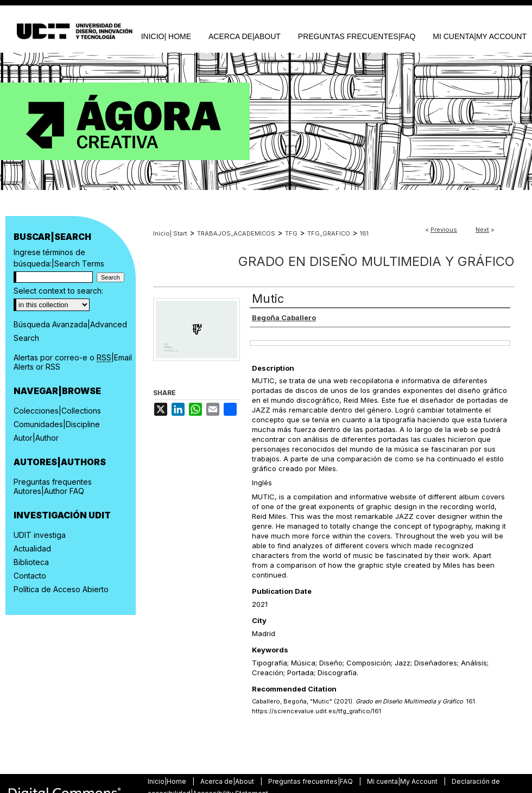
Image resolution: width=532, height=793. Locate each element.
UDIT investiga (40, 535)
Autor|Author (36, 438)
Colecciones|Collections (57, 411)
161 (364, 233)
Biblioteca (31, 562)
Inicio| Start (170, 233)
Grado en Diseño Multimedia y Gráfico (376, 261)
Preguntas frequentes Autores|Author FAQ (53, 486)
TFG (291, 233)
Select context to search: (58, 291)
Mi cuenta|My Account (403, 781)
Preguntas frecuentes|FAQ (311, 781)
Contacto (30, 576)
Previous (444, 230)
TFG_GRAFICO (329, 233)
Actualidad (32, 548)
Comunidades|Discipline (57, 424)
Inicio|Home (168, 781)
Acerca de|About (228, 781)
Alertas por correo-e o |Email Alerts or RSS (73, 362)
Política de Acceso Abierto (61, 589)
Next (482, 230)
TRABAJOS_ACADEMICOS (236, 233)
